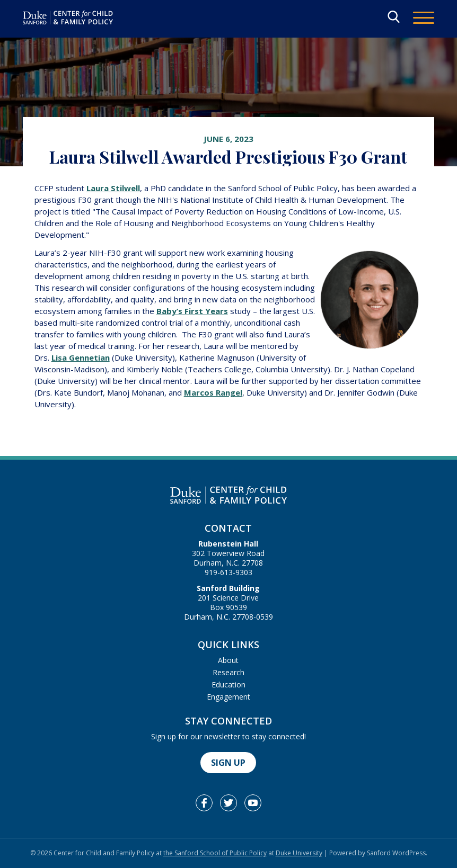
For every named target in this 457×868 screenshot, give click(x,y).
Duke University (299, 853)
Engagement (228, 697)
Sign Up (228, 763)
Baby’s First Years (192, 311)
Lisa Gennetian (81, 357)
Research (228, 672)
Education (228, 684)
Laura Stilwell (113, 188)
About (228, 660)
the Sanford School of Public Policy (215, 853)
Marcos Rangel (213, 392)
